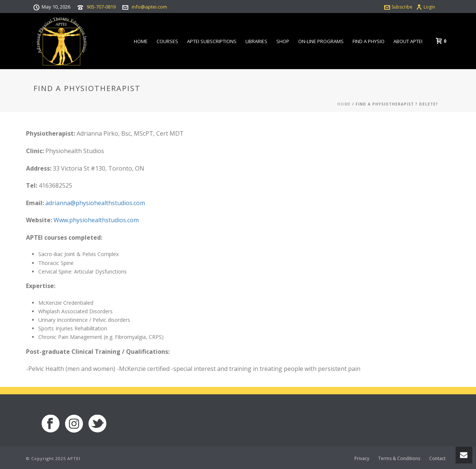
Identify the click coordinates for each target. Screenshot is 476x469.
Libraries (256, 41)
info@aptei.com (149, 7)
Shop (283, 41)
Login (426, 7)
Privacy (362, 459)
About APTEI (408, 41)
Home (141, 41)
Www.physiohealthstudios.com (96, 220)
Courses (167, 41)
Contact (437, 459)
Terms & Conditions (399, 459)
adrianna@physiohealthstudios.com (95, 203)
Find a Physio (369, 41)
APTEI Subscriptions (212, 41)
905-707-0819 (101, 7)
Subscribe (398, 7)
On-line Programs (321, 41)
